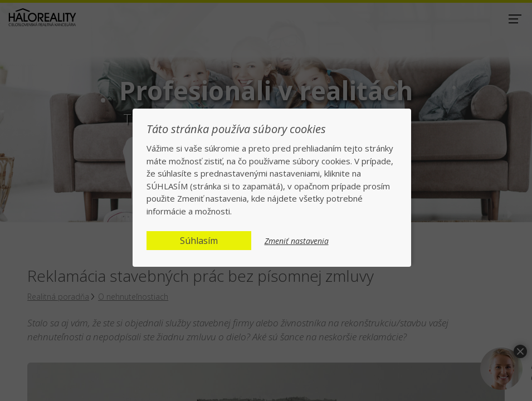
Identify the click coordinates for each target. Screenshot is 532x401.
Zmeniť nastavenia (297, 241)
